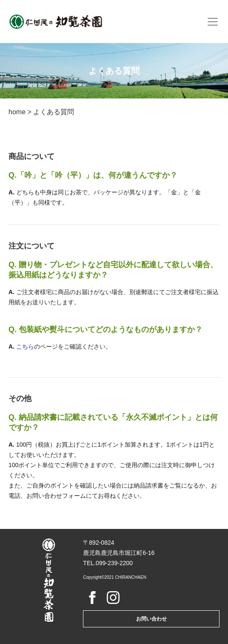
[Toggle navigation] (213, 22)
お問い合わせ (151, 619)
